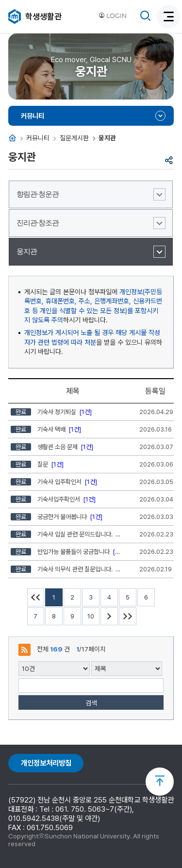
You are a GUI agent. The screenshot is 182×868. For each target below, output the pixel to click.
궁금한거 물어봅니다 (57, 517)
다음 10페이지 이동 (109, 616)
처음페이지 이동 (36, 597)
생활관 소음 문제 (52, 447)
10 (91, 616)
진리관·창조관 (38, 223)
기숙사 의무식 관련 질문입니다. (66, 569)
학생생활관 (43, 17)
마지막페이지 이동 (128, 616)
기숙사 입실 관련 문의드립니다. (66, 534)
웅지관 (27, 251)
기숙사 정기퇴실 (51, 412)
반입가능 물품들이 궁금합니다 (66, 552)
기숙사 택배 (46, 429)
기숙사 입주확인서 (54, 482)
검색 (91, 703)
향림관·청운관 (38, 194)
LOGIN (113, 16)
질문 (37, 464)
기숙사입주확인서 (53, 499)
